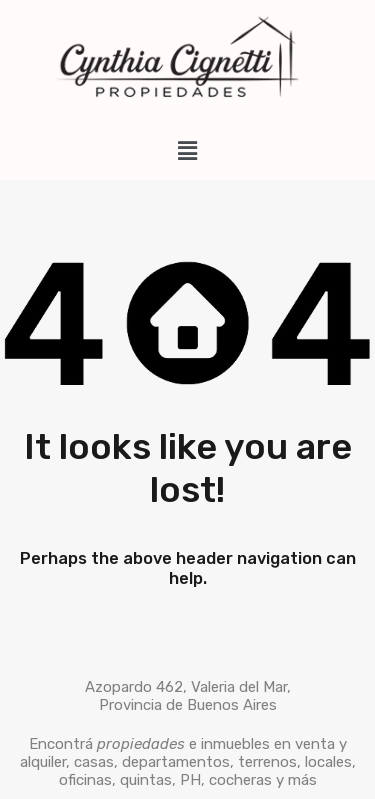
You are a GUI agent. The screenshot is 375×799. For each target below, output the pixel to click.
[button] (187, 151)
